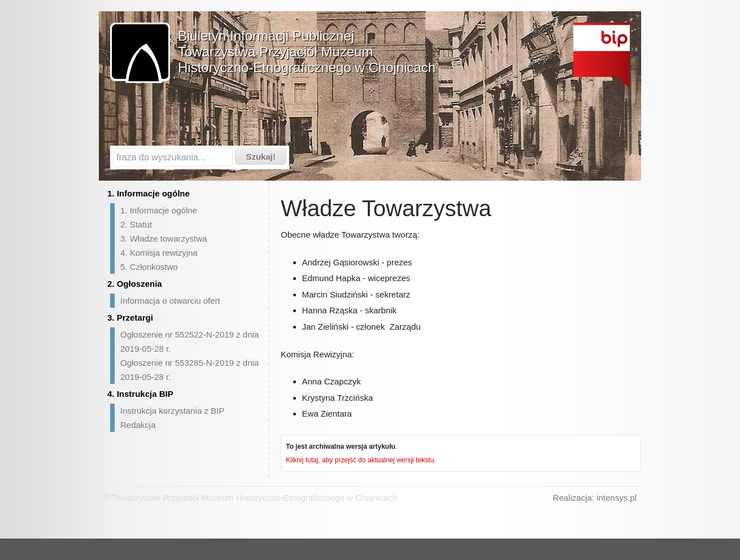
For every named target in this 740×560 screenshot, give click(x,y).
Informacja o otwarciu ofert (170, 301)
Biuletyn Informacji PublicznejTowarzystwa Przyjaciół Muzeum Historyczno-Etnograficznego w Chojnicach (307, 52)
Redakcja (138, 425)
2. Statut (136, 224)
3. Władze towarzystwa (164, 239)
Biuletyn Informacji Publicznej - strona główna (602, 56)
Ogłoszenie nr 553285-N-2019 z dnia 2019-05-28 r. (190, 370)
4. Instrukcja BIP (140, 394)
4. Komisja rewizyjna (159, 253)
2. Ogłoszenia (135, 284)
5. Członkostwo (149, 267)
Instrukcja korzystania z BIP (172, 411)
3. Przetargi (130, 318)
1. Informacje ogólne (149, 193)
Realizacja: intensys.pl (595, 498)
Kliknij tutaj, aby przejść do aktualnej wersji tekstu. (361, 460)
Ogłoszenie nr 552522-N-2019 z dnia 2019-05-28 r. (190, 342)
